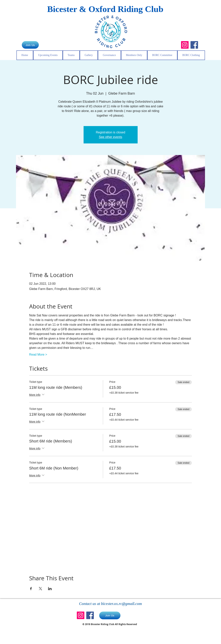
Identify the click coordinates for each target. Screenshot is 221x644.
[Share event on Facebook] (31, 589)
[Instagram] (185, 45)
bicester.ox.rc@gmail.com (122, 604)
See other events (110, 137)
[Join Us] (30, 45)
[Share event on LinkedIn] (50, 589)
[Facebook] (194, 45)
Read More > (38, 355)
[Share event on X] (40, 589)
